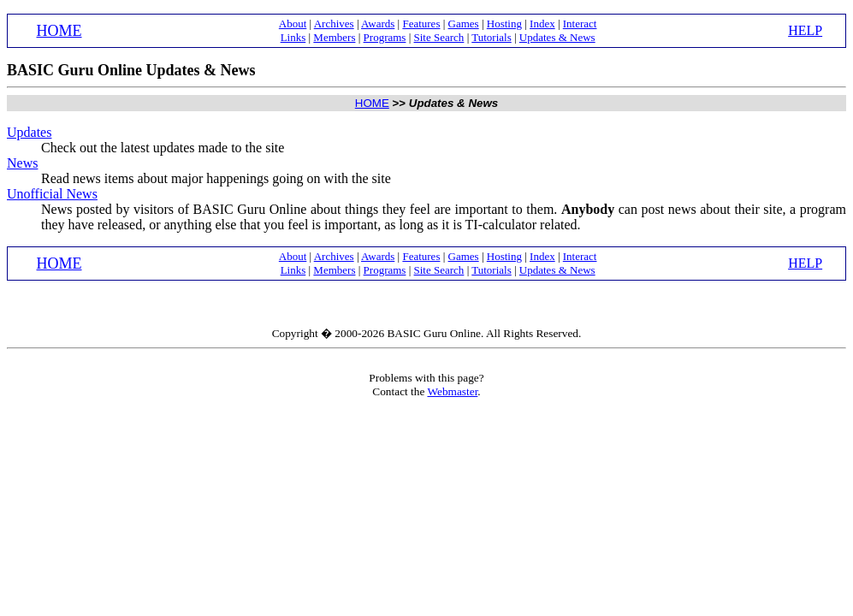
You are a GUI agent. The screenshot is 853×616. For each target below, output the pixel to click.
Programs (385, 37)
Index (542, 24)
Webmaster (452, 391)
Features (421, 24)
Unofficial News (52, 194)
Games (464, 24)
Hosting (504, 24)
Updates (29, 132)
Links (293, 37)
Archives (334, 24)
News (22, 163)
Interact (580, 24)
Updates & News (557, 37)
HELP (805, 30)
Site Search (439, 37)
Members (334, 37)
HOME (59, 31)
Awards (378, 24)
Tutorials (491, 37)
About (293, 24)
